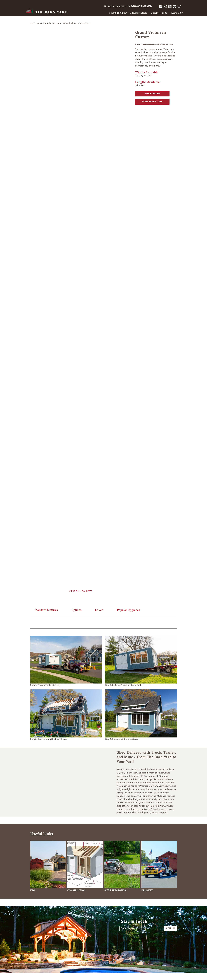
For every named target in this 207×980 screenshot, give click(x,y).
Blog (165, 13)
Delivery (147, 890)
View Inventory (152, 102)
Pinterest (174, 7)
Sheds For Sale (53, 23)
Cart (179, 7)
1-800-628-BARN (140, 7)
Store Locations (117, 7)
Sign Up (170, 928)
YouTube (170, 7)
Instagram (165, 7)
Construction (76, 890)
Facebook (161, 7)
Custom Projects (138, 13)
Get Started (152, 94)
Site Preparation (115, 890)
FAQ (33, 890)
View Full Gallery (80, 591)
